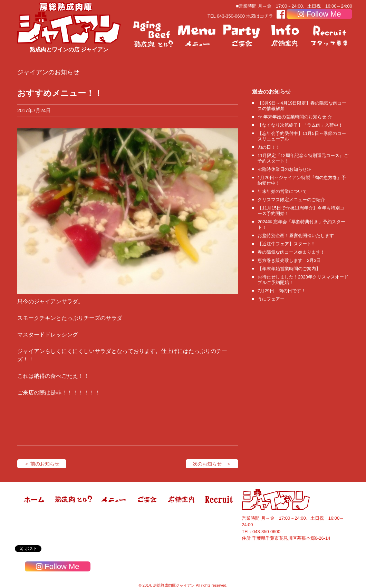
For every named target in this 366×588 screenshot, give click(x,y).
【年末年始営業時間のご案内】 (289, 269)
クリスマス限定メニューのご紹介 (291, 200)
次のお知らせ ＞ (212, 464)
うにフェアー (271, 299)
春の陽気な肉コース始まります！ (291, 252)
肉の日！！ (269, 147)
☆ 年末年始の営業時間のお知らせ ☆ (295, 117)
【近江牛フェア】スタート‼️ (286, 244)
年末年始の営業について (282, 191)
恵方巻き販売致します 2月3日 (289, 260)
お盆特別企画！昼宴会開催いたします (296, 236)
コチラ (266, 16)
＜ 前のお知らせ (42, 464)
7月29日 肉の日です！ (282, 291)
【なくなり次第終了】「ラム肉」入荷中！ (300, 125)
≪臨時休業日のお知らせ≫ (285, 169)
